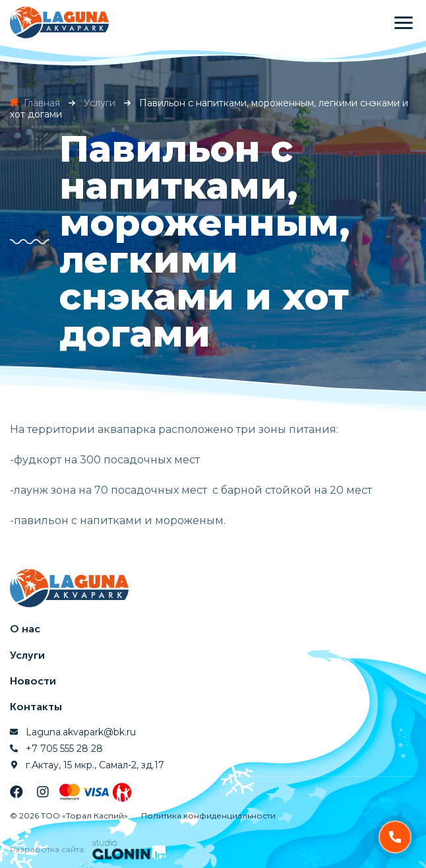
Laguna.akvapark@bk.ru (81, 732)
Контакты (36, 707)
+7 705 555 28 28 (64, 749)
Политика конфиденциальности (208, 816)
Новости (33, 681)
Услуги (27, 655)
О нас (25, 629)
